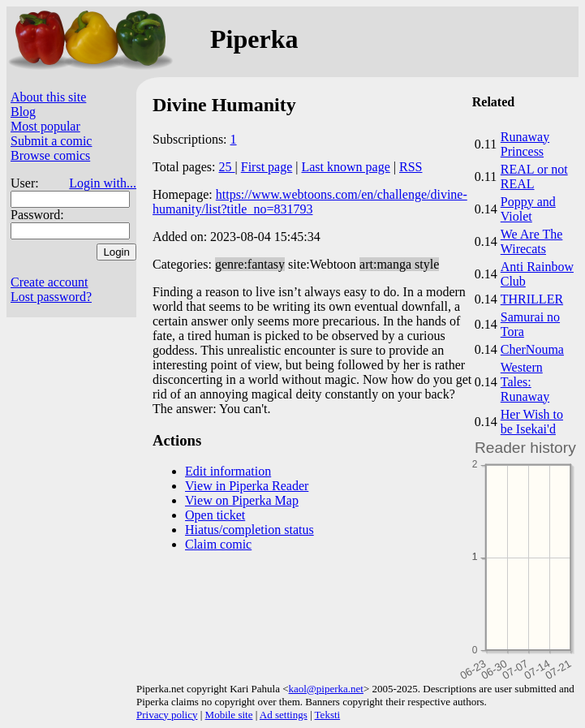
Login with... (103, 183)
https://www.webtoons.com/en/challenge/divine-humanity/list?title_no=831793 (310, 202)
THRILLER (532, 299)
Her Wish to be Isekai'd (532, 422)
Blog (23, 112)
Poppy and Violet (528, 209)
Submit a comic (51, 141)
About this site (48, 97)
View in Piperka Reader (247, 486)
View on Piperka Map (242, 500)
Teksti (328, 715)
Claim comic (218, 544)
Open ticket (215, 515)
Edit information (228, 471)
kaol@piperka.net (325, 689)
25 (227, 167)
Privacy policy (167, 715)
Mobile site (229, 715)
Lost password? (51, 297)
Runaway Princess (525, 144)
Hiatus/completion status (249, 530)
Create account (49, 282)
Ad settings (284, 715)
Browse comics (50, 155)
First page (267, 167)
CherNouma (532, 349)
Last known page (345, 167)
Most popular (45, 126)
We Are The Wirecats (532, 241)
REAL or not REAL (534, 177)
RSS (411, 167)
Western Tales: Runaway (525, 382)
